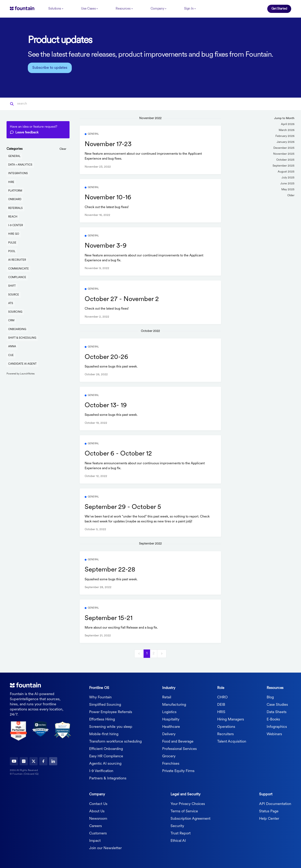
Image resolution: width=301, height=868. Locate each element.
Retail (167, 697)
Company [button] (157, 9)
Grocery (169, 756)
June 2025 (287, 183)
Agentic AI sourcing (105, 764)
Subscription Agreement (190, 818)
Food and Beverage (178, 741)
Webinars (274, 734)
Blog (270, 697)
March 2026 (287, 130)
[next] (162, 653)
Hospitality (171, 719)
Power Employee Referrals (111, 712)
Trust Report (181, 833)
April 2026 (288, 124)
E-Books (273, 719)
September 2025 (284, 165)
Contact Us (98, 804)
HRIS (221, 712)
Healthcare (171, 727)
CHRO (222, 697)
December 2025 (284, 148)
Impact (95, 840)
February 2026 (285, 136)
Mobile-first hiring (104, 734)
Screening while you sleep (111, 727)
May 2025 (288, 189)
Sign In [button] (189, 9)
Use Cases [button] (88, 9)
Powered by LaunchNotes (21, 374)
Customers (98, 833)
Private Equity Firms (178, 771)
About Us (97, 811)
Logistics (169, 712)
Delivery (169, 734)
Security (177, 826)
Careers (95, 826)
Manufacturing (174, 705)
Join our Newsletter (105, 848)
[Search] (37, 104)
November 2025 (284, 154)
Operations (226, 727)
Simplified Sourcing (105, 705)
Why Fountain (100, 697)
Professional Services (179, 749)
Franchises (171, 764)
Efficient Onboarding (106, 749)
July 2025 (288, 177)
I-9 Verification (101, 771)
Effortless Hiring (102, 719)
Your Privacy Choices (188, 804)
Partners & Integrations (108, 778)
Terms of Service (184, 811)
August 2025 (286, 171)
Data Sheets (277, 712)
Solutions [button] (55, 9)
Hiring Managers (231, 719)
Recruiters (225, 734)
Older (291, 195)
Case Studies (277, 705)
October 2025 (285, 160)
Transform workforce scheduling (115, 741)
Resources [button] (123, 9)
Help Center (269, 818)
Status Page (269, 811)
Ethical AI (178, 840)
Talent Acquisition (232, 741)
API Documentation (275, 804)
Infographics (277, 727)
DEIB (221, 705)
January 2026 (286, 142)
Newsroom (98, 818)
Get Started (279, 9)
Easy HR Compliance (106, 756)
